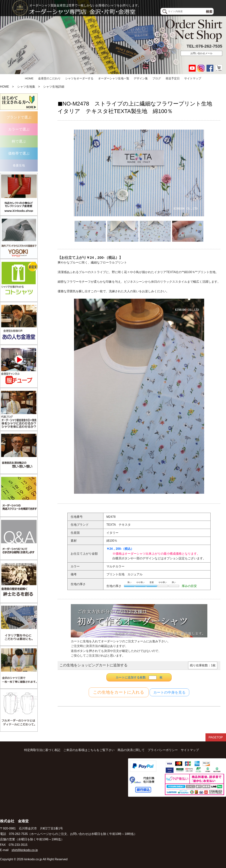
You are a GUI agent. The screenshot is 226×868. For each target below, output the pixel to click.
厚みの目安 (189, 586)
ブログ (157, 78)
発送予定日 (173, 78)
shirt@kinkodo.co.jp (25, 850)
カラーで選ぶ (19, 129)
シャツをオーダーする (79, 78)
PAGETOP (216, 737)
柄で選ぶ (19, 141)
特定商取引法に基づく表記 (42, 750)
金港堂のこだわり (49, 78)
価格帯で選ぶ (19, 153)
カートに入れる (119, 692)
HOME (29, 78)
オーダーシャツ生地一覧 (114, 78)
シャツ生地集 (26, 87)
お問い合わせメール (201, 53)
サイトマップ (193, 78)
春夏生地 (19, 165)
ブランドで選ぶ (19, 117)
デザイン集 (141, 78)
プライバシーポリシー (163, 750)
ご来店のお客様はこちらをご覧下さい (89, 750)
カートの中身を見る (169, 692)
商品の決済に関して (131, 750)
